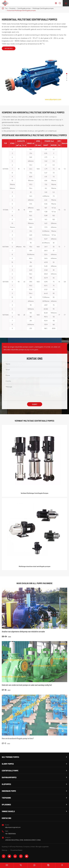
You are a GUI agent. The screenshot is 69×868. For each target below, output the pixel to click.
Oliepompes (6, 784)
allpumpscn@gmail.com (13, 827)
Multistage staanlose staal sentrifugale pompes (35, 568)
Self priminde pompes (10, 757)
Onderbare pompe (9, 791)
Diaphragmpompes (9, 777)
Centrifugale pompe (24, 8)
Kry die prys (9, 48)
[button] (67, 74)
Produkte (12, 8)
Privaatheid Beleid (16, 850)
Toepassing (6, 798)
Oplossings (6, 805)
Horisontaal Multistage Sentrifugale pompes (21, 10)
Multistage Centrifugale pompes (43, 8)
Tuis (6, 8)
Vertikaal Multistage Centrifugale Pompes (34, 495)
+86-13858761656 (10, 834)
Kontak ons (6, 818)
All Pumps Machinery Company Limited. (22, 847)
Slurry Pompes (8, 764)
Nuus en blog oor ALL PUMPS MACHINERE (35, 583)
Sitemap (5, 850)
